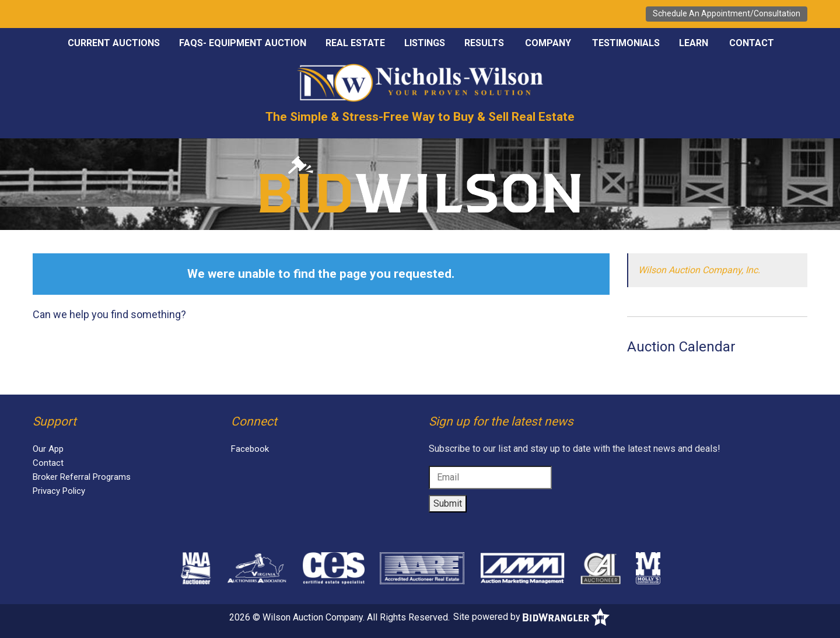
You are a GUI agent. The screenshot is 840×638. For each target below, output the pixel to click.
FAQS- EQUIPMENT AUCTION (243, 43)
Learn (694, 43)
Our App (48, 449)
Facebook (250, 449)
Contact (752, 43)
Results (484, 43)
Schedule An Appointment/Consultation (727, 13)
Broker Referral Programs (82, 477)
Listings (425, 43)
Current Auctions (114, 43)
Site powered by (531, 617)
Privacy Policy (59, 491)
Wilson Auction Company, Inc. (699, 270)
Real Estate (355, 43)
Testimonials (626, 43)
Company (548, 43)
